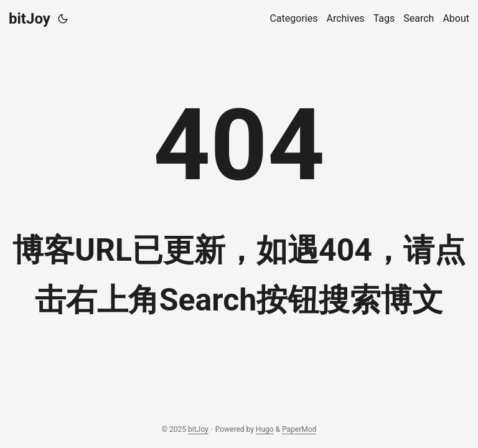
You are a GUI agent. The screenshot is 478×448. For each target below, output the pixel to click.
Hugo (265, 429)
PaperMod (299, 429)
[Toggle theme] (63, 19)
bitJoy (30, 19)
